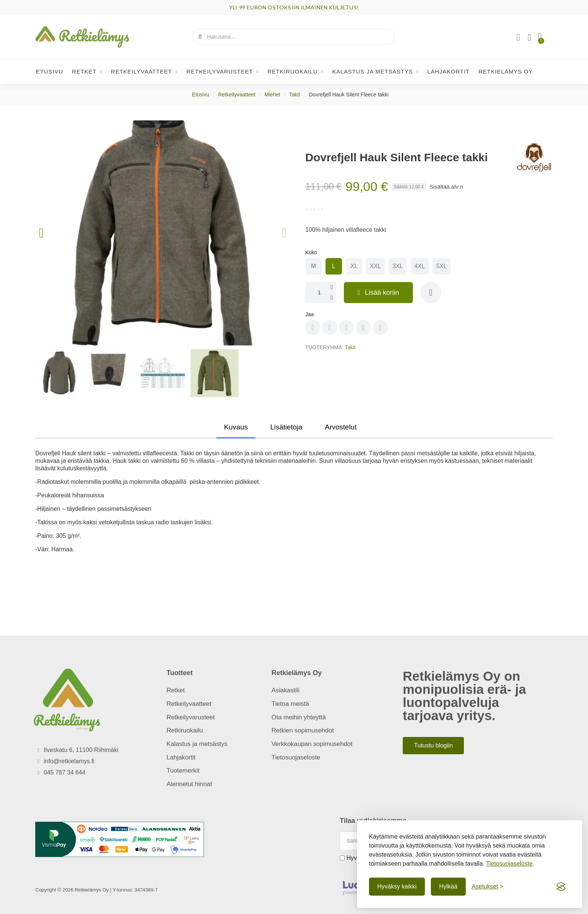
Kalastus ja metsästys (375, 72)
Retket (87, 72)
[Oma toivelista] (529, 38)
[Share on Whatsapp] (363, 327)
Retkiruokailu (295, 72)
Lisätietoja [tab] (286, 427)
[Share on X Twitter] (346, 327)
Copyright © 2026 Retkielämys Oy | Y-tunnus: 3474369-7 (97, 890)
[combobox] (295, 37)
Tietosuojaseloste (509, 864)
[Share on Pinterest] (330, 327)
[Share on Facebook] (313, 327)
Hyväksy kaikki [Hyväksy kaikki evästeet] (397, 886)
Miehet (272, 95)
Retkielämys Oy (506, 71)
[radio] (313, 266)
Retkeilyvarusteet (222, 72)
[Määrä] (321, 293)
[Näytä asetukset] (488, 887)
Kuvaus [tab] (236, 427)
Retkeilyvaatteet (144, 72)
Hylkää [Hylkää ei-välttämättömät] (448, 886)
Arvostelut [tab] (340, 427)
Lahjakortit (448, 71)
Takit (295, 95)
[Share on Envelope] (380, 327)
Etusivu (49, 71)
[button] (540, 37)
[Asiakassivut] (518, 38)
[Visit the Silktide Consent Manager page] (561, 887)
